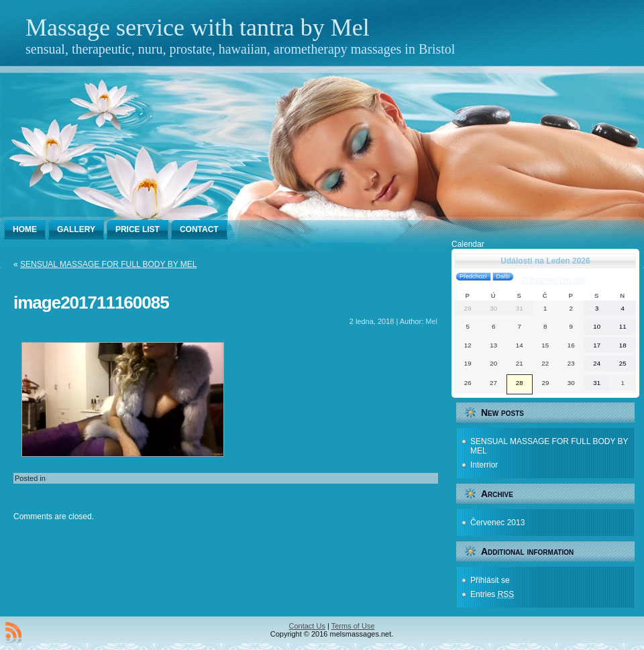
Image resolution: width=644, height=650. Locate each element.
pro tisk (553, 280)
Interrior (484, 465)
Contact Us (307, 626)
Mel (431, 321)
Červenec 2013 (497, 523)
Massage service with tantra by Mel (198, 28)
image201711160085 (91, 303)
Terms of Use (353, 626)
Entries (492, 594)
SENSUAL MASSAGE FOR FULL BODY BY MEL (108, 264)
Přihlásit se (490, 580)
